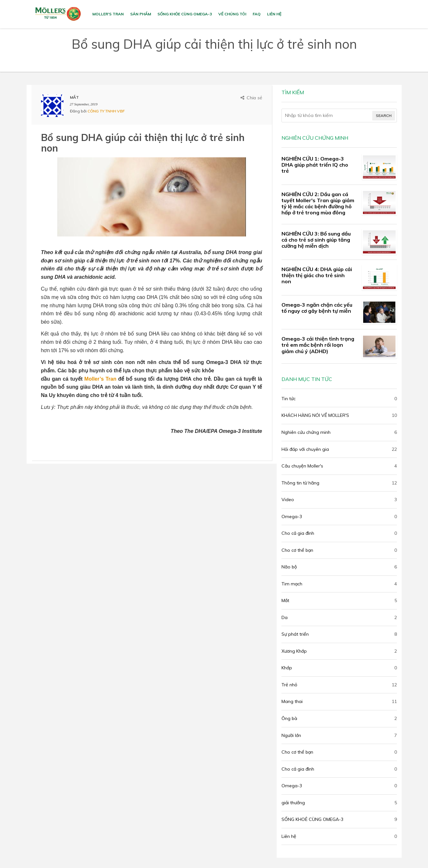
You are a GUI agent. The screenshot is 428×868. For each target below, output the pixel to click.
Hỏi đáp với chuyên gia (305, 449)
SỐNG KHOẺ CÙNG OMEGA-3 (312, 819)
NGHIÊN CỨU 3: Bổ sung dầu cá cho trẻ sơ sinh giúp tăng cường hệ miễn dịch (316, 240)
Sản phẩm (141, 14)
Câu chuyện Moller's (302, 466)
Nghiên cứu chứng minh (306, 432)
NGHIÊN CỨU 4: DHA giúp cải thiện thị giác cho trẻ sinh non (317, 275)
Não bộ (289, 567)
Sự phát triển (295, 634)
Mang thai (292, 701)
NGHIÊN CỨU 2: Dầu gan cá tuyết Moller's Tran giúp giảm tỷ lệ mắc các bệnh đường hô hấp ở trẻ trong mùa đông (318, 203)
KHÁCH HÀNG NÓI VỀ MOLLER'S (315, 415)
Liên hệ (274, 14)
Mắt (285, 600)
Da (285, 617)
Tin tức (289, 399)
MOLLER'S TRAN (108, 14)
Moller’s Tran (100, 379)
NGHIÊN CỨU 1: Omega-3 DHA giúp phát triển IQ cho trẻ (315, 165)
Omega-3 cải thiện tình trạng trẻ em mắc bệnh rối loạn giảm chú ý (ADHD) (318, 345)
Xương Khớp (294, 651)
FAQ (257, 14)
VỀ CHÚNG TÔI (232, 14)
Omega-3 (292, 517)
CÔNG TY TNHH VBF (106, 111)
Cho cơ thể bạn (297, 550)
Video (288, 500)
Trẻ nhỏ (289, 685)
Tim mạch (292, 584)
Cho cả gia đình (298, 533)
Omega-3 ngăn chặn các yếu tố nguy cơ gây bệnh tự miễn (317, 308)
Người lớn (291, 735)
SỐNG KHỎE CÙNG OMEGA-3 (185, 14)
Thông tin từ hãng (300, 483)
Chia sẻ (254, 98)
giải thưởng (293, 803)
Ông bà (289, 718)
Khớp (287, 668)
